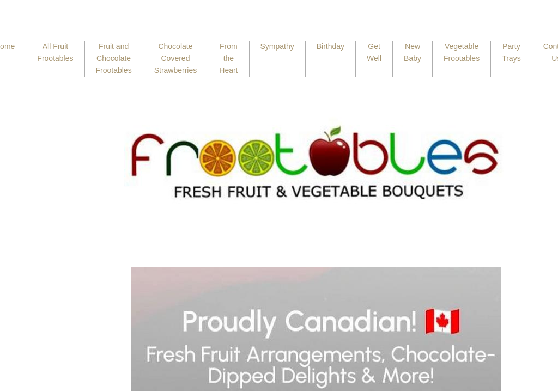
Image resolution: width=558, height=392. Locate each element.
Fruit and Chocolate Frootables (114, 58)
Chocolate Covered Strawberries (176, 58)
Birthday (330, 46)
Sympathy (277, 46)
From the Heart (228, 58)
